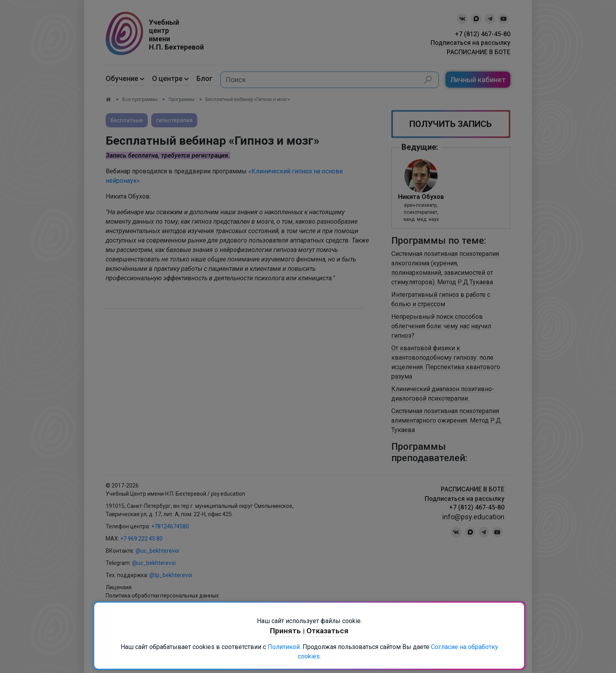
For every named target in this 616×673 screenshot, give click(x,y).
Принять (286, 631)
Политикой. (284, 647)
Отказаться (327, 631)
